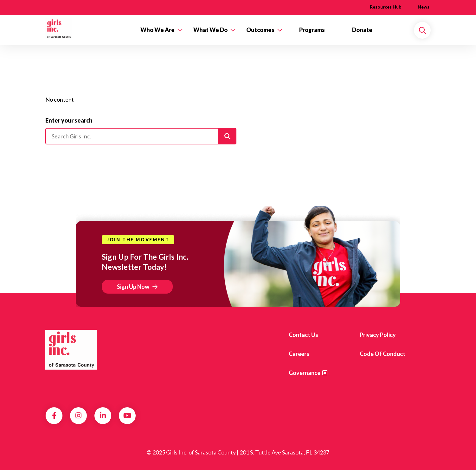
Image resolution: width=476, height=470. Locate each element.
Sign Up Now (133, 287)
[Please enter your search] (141, 136)
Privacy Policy (378, 335)
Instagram (78, 416)
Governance (305, 373)
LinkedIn (103, 416)
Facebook (54, 416)
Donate (362, 30)
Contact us (303, 335)
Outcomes (260, 30)
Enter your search (69, 120)
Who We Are (158, 30)
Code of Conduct (383, 354)
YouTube (127, 416)
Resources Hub (386, 7)
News (424, 7)
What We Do (210, 30)
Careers (299, 354)
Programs (312, 30)
